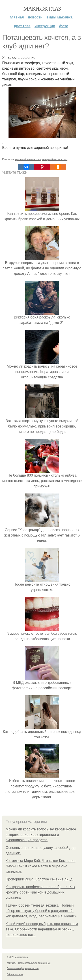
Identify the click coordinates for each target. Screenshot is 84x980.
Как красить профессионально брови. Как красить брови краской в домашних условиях (40, 892)
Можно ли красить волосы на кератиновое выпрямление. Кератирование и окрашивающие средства (41, 835)
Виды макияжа (60, 17)
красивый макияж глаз (28, 159)
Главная (17, 17)
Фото (64, 26)
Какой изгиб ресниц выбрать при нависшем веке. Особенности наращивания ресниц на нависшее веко (42, 929)
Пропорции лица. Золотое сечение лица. (40, 879)
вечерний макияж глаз (55, 159)
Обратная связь (15, 974)
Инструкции (45, 26)
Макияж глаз (42, 9)
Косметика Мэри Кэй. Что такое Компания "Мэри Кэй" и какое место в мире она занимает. (41, 866)
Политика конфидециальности (23, 968)
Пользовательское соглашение (34, 963)
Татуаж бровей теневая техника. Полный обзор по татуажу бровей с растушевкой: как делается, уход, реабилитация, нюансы (41, 911)
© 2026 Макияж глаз (17, 957)
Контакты (12, 963)
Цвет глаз (22, 26)
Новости (35, 17)
